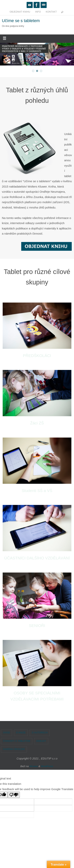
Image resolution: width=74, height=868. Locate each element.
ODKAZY (41, 741)
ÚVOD (7, 733)
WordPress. (47, 766)
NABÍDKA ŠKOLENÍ (14, 749)
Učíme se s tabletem (21, 21)
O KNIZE (21, 733)
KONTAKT (51, 12)
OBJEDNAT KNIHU (20, 12)
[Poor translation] (14, 795)
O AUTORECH (40, 733)
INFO (38, 12)
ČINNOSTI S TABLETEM (17, 741)
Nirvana (34, 766)
